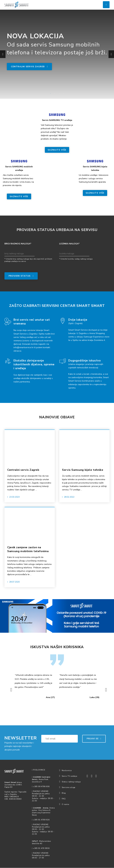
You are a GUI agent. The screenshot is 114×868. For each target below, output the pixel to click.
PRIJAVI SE (94, 739)
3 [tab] (59, 94)
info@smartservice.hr (24, 348)
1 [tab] (50, 94)
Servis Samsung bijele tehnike (84, 470)
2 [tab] (55, 94)
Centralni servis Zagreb (30, 67)
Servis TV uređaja (68, 776)
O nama (64, 804)
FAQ (62, 799)
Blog (62, 793)
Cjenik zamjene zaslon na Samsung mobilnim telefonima (29, 549)
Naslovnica (65, 771)
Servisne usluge (67, 788)
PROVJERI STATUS (21, 276)
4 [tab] (64, 94)
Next (110, 54)
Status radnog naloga (70, 782)
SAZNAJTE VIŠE (57, 150)
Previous (1, 54)
